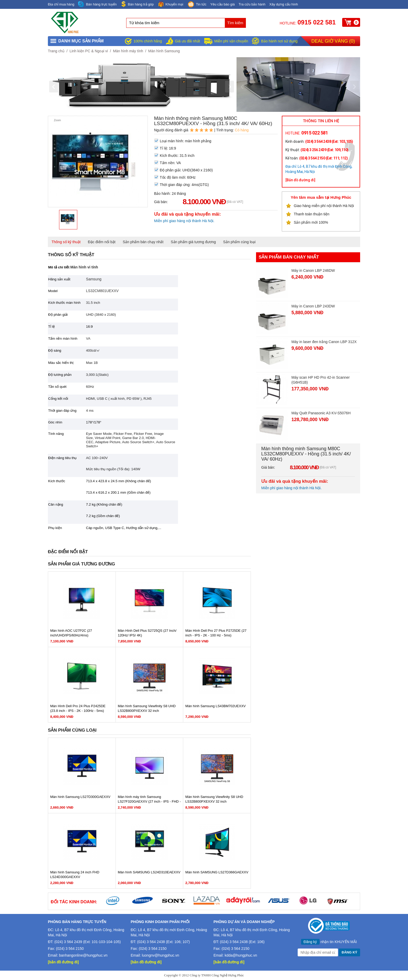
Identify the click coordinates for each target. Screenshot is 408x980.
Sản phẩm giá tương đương (193, 242)
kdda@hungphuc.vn (241, 955)
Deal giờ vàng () (333, 41)
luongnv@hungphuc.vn (160, 955)
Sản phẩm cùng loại (239, 242)
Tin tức (197, 5)
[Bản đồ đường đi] (300, 180)
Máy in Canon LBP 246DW (313, 270)
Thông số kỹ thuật (66, 242)
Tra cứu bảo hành (252, 4)
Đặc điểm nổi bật (102, 242)
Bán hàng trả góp (137, 4)
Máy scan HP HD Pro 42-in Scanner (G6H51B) (321, 380)
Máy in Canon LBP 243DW (313, 306)
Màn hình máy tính (128, 51)
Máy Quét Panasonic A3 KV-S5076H (321, 413)
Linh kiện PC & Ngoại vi (89, 51)
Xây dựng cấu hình (284, 4)
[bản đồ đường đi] (63, 962)
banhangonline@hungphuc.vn (83, 955)
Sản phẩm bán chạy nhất (143, 242)
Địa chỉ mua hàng (61, 4)
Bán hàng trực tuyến (97, 4)
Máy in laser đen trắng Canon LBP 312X (324, 342)
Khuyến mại (170, 4)
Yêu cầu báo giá (222, 4)
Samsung (94, 279)
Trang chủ (56, 51)
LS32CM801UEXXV (102, 291)
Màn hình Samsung (164, 51)
